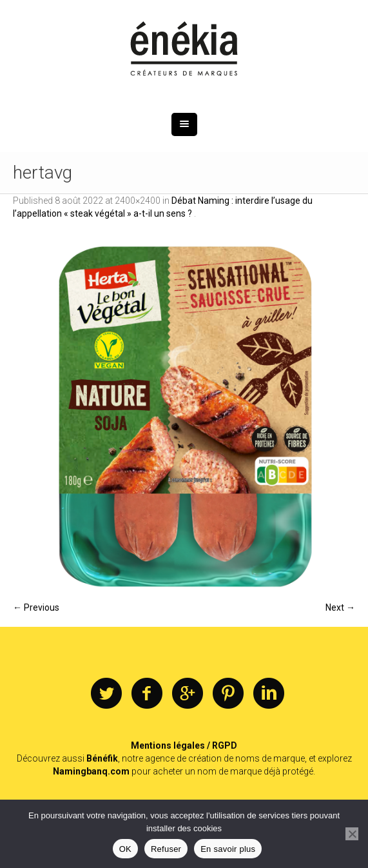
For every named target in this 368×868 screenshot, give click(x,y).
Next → (340, 607)
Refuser (166, 849)
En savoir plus (228, 849)
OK (125, 849)
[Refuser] (352, 834)
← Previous (36, 607)
